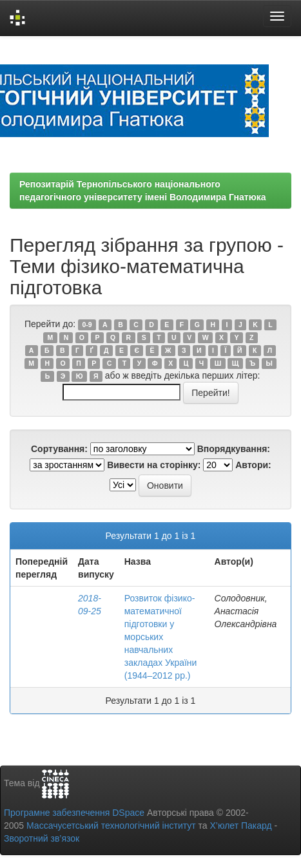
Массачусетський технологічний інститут (111, 826)
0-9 (87, 325)
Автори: (253, 465)
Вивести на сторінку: (154, 465)
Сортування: (59, 449)
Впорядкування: (234, 449)
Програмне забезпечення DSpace (74, 813)
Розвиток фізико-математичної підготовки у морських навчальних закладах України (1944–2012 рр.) (161, 637)
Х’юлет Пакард (241, 826)
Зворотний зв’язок (42, 838)
